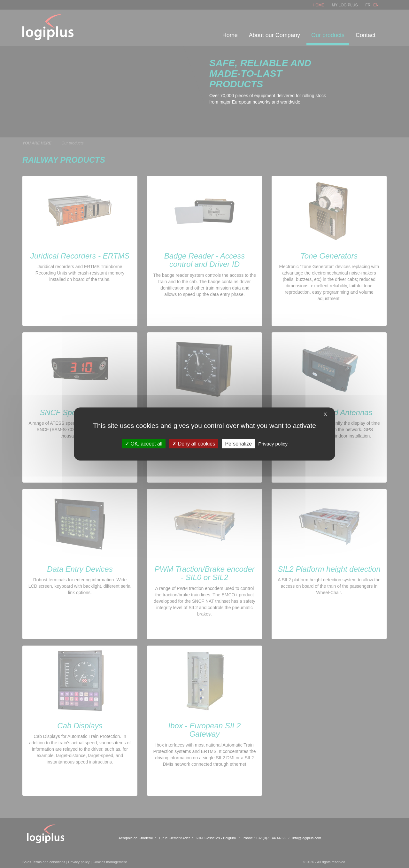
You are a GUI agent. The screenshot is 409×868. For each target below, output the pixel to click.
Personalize (238, 444)
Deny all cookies (194, 444)
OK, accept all (144, 444)
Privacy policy (273, 444)
